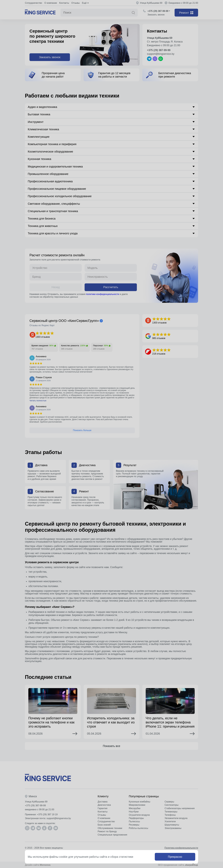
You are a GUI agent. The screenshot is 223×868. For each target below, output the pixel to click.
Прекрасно (175, 857)
